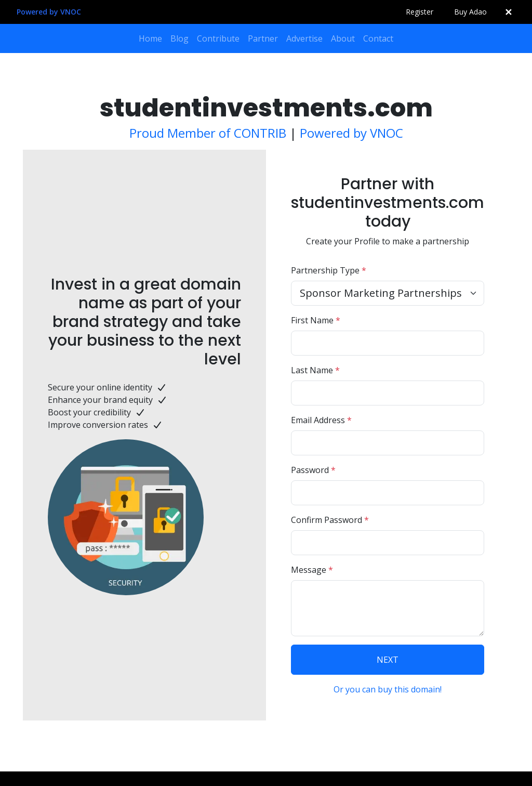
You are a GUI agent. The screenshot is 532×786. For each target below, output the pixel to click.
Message (312, 570)
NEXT (388, 660)
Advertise (304, 38)
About (343, 38)
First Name (316, 320)
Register (420, 12)
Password (313, 470)
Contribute (218, 38)
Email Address (321, 420)
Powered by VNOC (49, 12)
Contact (378, 38)
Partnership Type (329, 270)
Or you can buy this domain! (388, 689)
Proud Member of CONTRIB (208, 133)
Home (150, 38)
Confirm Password (330, 520)
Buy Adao (470, 12)
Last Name (315, 370)
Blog (179, 38)
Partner (263, 38)
